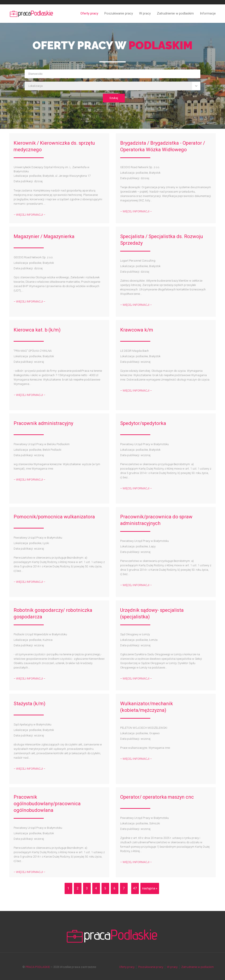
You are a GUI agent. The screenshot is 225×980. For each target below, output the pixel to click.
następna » (150, 888)
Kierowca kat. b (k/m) (37, 330)
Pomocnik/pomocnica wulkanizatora (54, 517)
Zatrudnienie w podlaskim (175, 13)
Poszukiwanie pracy (119, 13)
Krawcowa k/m (137, 330)
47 (135, 888)
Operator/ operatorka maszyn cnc (157, 797)
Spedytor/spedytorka (143, 423)
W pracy (145, 13)
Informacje (208, 13)
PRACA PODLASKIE (38, 967)
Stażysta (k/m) (30, 704)
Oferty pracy (89, 13)
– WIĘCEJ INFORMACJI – (29, 215)
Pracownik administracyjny (43, 423)
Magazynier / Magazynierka (44, 236)
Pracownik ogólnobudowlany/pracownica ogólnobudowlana (47, 804)
